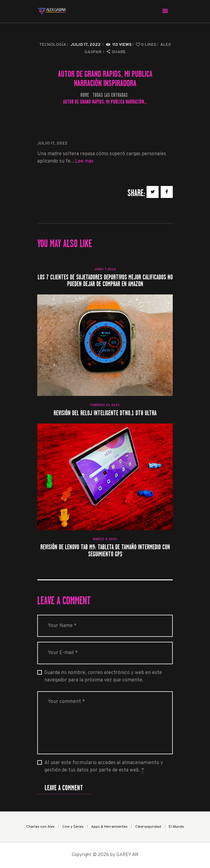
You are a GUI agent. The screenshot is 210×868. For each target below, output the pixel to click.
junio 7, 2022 (105, 269)
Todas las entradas (110, 95)
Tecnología (53, 45)
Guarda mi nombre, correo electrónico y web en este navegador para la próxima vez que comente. (103, 677)
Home (85, 95)
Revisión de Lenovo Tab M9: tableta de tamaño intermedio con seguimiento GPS (105, 551)
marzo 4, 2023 (105, 539)
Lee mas (84, 161)
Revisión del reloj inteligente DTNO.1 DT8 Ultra (105, 413)
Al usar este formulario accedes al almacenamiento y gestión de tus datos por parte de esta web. (104, 767)
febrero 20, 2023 (105, 405)
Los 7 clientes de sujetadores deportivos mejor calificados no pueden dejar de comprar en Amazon (105, 281)
